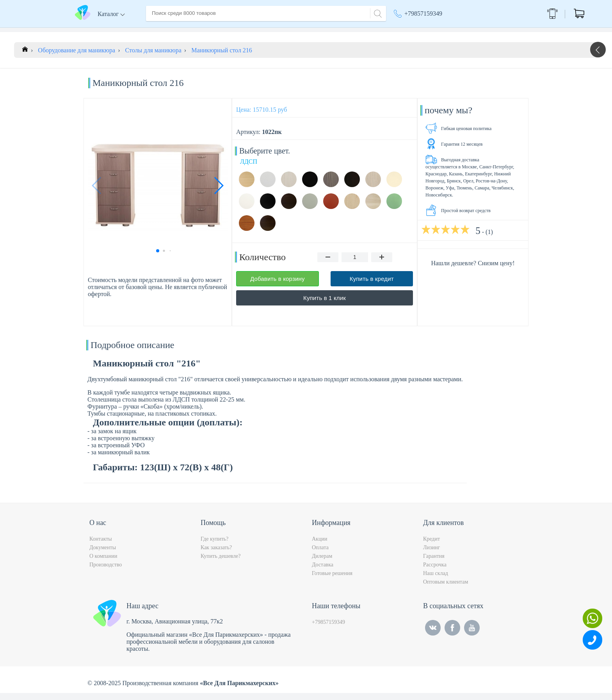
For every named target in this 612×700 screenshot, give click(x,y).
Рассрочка (435, 572)
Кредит (431, 546)
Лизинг (431, 554)
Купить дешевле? (221, 563)
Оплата (261, 31)
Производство (106, 572)
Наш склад (436, 580)
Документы (103, 554)
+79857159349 (423, 13)
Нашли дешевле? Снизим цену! (473, 270)
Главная (157, 31)
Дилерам (322, 563)
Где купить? (214, 546)
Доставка (230, 31)
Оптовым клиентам (446, 589)
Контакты (293, 31)
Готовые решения (332, 580)
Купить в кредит (372, 286)
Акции (406, 31)
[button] (218, 193)
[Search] (377, 13)
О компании (192, 31)
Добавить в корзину (278, 286)
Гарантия (434, 563)
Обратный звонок (508, 13)
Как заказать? (216, 554)
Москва (448, 31)
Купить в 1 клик (325, 305)
